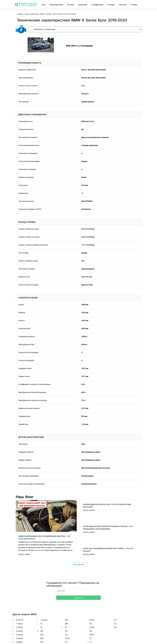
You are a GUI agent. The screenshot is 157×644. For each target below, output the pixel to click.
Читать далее (24, 554)
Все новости (79, 565)
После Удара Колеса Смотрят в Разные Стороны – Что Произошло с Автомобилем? (108, 528)
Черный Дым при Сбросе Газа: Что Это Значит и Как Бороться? (107, 506)
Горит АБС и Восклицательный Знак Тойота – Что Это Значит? (108, 550)
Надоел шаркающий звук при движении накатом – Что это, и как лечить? (44, 537)
